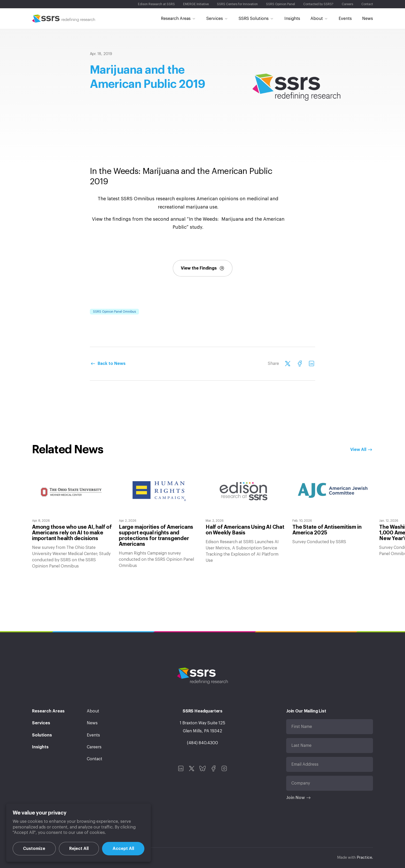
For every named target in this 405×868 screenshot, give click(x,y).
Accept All (123, 849)
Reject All (79, 849)
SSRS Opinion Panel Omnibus (114, 312)
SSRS (64, 19)
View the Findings (203, 268)
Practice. (365, 858)
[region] (79, 833)
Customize (34, 849)
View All (358, 450)
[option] (72, 519)
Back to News (112, 364)
